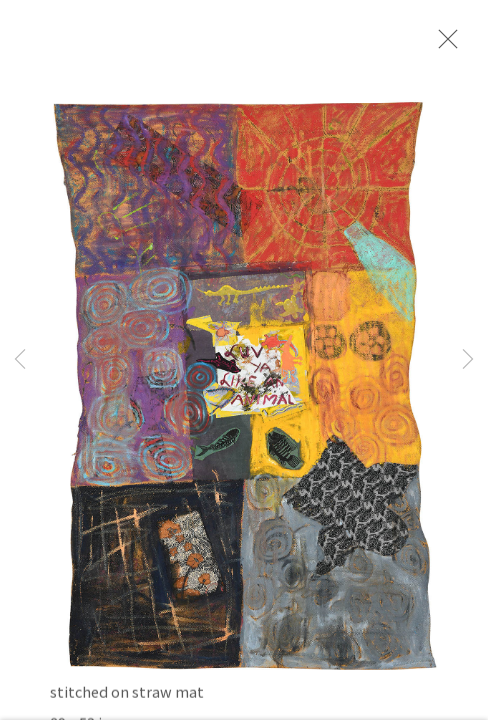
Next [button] (468, 360)
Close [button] (443, 45)
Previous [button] (20, 360)
